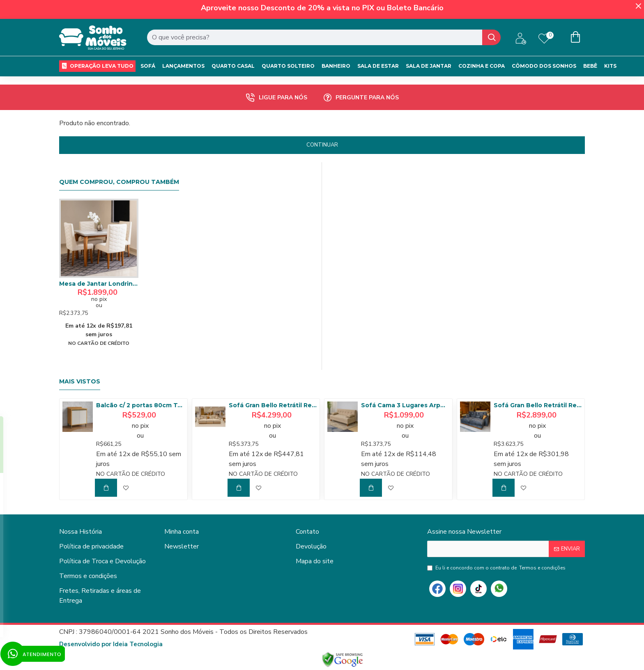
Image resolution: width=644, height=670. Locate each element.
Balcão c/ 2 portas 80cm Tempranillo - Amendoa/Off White (140, 405)
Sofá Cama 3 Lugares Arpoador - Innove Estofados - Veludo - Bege (405, 405)
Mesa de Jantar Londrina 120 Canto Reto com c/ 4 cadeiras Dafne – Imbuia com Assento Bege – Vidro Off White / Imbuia (99, 284)
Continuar (322, 145)
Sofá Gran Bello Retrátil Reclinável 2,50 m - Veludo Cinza (538, 405)
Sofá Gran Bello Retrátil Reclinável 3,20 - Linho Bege (273, 405)
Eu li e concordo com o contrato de (497, 568)
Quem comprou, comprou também (119, 182)
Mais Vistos (80, 382)
